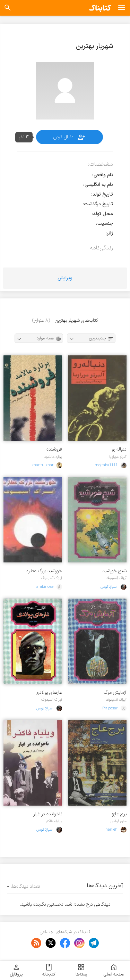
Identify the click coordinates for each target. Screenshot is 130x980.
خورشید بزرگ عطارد (44, 571)
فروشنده (54, 449)
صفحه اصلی (114, 970)
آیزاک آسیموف (116, 578)
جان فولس (119, 821)
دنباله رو (119, 449)
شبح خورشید (114, 571)
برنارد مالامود (53, 457)
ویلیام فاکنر (54, 821)
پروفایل (16, 970)
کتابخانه (49, 970)
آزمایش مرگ (115, 693)
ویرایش (65, 278)
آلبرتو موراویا (118, 457)
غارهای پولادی (49, 693)
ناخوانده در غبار (48, 814)
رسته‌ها (81, 970)
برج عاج (119, 814)
